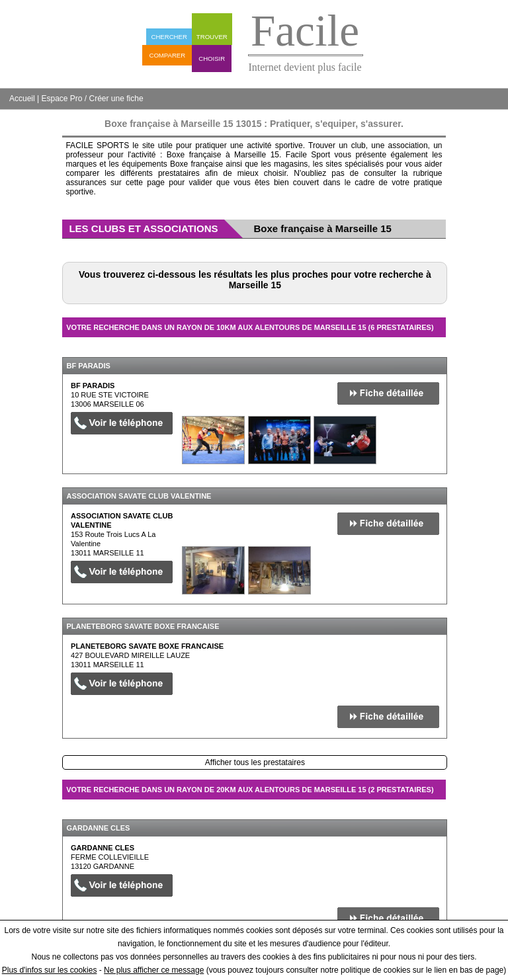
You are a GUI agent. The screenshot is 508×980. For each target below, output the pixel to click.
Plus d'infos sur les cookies (50, 970)
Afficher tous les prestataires (255, 762)
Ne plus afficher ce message (154, 970)
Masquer (424, 347)
